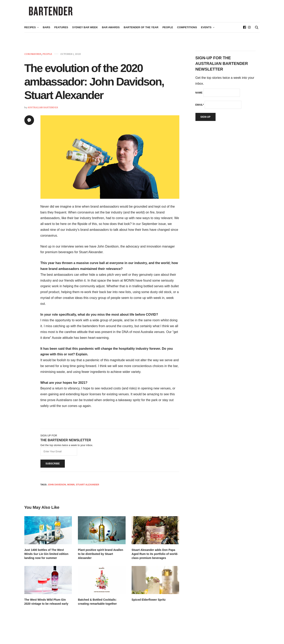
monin (71, 489)
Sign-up (206, 121)
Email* (200, 109)
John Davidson (57, 489)
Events (206, 32)
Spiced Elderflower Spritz (149, 604)
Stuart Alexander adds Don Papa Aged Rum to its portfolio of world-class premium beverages (155, 558)
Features (61, 32)
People (168, 32)
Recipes (30, 32)
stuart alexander (88, 489)
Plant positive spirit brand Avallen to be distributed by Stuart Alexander (101, 558)
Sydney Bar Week (85, 32)
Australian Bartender (43, 111)
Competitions (187, 32)
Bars (47, 32)
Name (199, 97)
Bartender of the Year (141, 32)
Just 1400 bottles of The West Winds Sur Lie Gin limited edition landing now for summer (46, 558)
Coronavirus (33, 58)
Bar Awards (111, 32)
